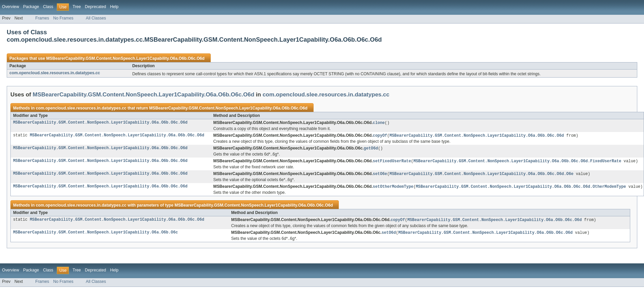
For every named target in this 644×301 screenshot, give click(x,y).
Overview (11, 7)
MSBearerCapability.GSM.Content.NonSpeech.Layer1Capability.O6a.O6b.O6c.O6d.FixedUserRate (517, 162)
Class (48, 7)
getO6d (371, 149)
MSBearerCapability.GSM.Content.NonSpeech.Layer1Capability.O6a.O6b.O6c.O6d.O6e (481, 175)
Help (114, 7)
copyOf (380, 136)
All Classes (96, 18)
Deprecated (96, 7)
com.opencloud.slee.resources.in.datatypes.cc (55, 73)
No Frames (63, 18)
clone (379, 123)
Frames (42, 18)
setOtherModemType (393, 188)
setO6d (389, 235)
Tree (77, 7)
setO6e (380, 175)
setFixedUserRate (392, 162)
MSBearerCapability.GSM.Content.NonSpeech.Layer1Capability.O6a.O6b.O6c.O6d (125, 58)
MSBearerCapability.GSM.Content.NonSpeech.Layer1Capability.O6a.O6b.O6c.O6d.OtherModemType (521, 188)
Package (31, 7)
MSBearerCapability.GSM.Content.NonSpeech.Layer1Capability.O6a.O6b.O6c (95, 235)
